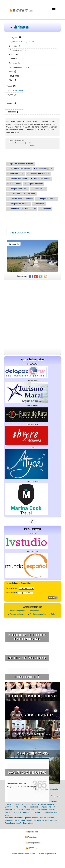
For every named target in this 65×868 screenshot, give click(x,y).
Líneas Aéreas (40, 189)
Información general (17, 611)
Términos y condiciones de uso (22, 854)
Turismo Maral (32, 381)
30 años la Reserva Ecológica (32, 753)
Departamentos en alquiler (31, 812)
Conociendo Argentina (32, 607)
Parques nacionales (17, 614)
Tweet (33, 145)
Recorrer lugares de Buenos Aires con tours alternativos (27, 637)
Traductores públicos (42, 179)
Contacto (54, 789)
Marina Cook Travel (32, 481)
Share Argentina (33, 424)
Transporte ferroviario (18, 189)
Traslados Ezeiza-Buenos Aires (23, 209)
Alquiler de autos (17, 174)
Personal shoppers (49, 820)
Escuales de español (14, 823)
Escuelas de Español (18, 179)
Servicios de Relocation (39, 174)
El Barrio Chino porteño (27, 677)
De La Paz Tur (32, 364)
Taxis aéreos (28, 823)
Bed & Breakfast (12, 812)
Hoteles (17, 807)
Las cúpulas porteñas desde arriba (27, 658)
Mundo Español (32, 551)
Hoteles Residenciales (31, 807)
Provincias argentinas (38, 614)
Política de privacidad (47, 854)
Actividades (34, 611)
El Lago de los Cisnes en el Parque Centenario (32, 696)
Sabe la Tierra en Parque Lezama (33, 734)
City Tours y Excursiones (20, 169)
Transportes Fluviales (48, 199)
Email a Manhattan (15, 90)
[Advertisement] (32, 314)
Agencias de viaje (31, 818)
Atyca (32, 448)
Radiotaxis (40, 204)
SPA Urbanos (15, 184)
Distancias (55, 796)
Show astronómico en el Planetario (27, 772)
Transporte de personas (19, 204)
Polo (53, 614)
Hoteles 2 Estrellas (22, 804)
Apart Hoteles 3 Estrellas (24, 810)
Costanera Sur (14, 244)
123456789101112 (29, 588)
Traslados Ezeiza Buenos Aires (18, 820)
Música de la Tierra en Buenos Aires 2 (32, 715)
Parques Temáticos (35, 184)
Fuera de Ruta (32, 405)
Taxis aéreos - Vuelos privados (22, 194)
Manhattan (21, 27)
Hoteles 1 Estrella (38, 804)
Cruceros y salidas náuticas (21, 199)
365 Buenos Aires (20, 233)
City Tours (37, 820)
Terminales (46, 209)
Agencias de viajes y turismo (22, 42)
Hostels (52, 810)
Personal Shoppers (44, 169)
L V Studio (32, 534)
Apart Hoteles (42, 810)
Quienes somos (41, 789)
